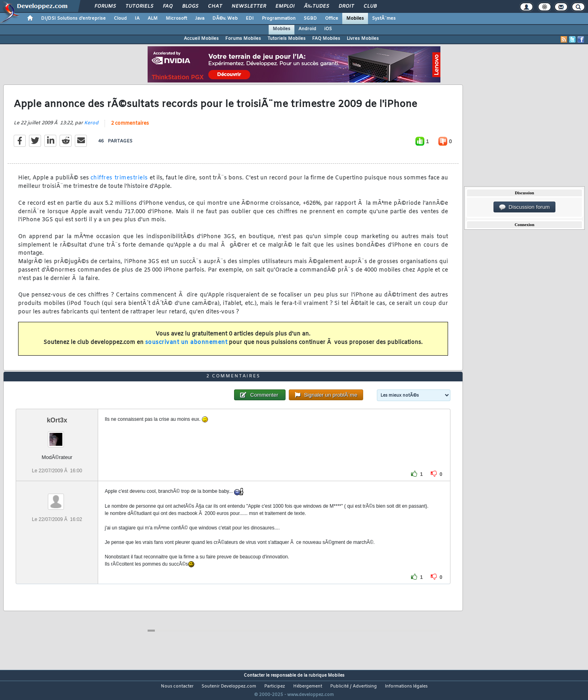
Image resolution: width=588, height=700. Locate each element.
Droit (346, 6)
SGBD (310, 19)
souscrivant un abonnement (186, 348)
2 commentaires (130, 129)
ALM (153, 19)
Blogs (190, 6)
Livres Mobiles (363, 39)
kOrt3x (57, 435)
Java (200, 19)
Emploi (285, 6)
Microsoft (176, 19)
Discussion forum (524, 207)
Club (370, 6)
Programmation (279, 19)
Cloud (120, 19)
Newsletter (249, 6)
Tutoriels (139, 6)
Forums (105, 6)
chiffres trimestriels (119, 183)
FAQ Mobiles (326, 39)
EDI (250, 19)
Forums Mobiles (243, 39)
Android (307, 29)
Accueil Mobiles (201, 39)
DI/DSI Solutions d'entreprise (73, 19)
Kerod (91, 128)
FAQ (168, 6)
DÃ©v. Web (225, 19)
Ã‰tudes (317, 6)
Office (332, 19)
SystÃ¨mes (384, 19)
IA (137, 19)
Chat (215, 6)
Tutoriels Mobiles (287, 39)
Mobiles (355, 19)
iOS (328, 29)
